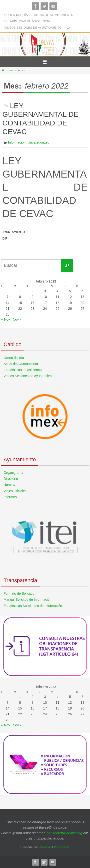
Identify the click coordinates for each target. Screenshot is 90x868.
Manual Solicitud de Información (27, 599)
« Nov (6, 319)
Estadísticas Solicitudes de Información (33, 606)
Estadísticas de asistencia (27, 21)
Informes (10, 497)
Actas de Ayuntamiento (54, 15)
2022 (11, 70)
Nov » (17, 319)
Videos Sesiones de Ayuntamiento (33, 28)
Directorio (11, 479)
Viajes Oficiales (15, 491)
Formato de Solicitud (19, 593)
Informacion (17, 142)
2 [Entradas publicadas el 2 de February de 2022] (33, 291)
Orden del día (16, 15)
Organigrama (13, 473)
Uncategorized (38, 142)
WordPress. (62, 847)
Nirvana (45, 847)
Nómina (9, 485)
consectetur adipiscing (64, 833)
